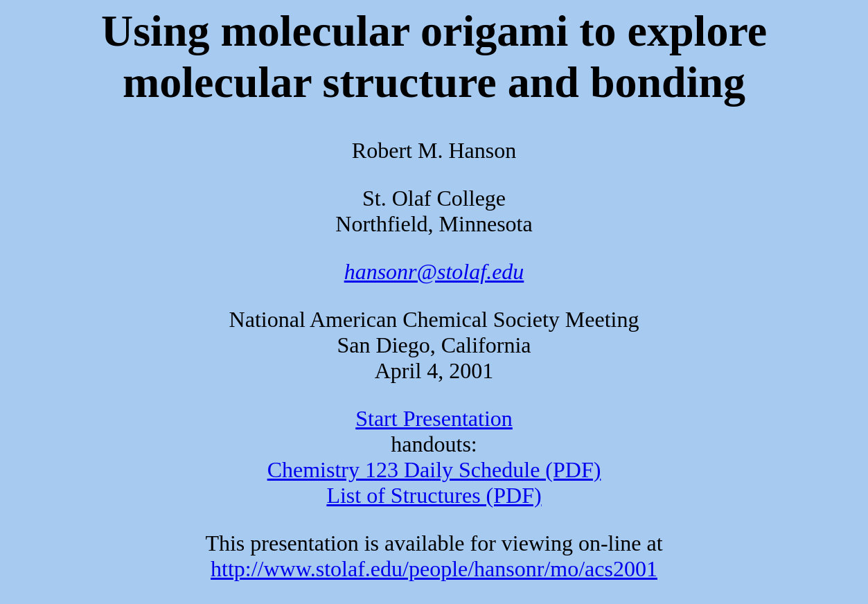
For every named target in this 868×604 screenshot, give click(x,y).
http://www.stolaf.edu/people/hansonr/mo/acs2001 (434, 569)
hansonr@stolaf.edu (434, 272)
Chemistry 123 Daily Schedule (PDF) (434, 470)
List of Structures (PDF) (434, 495)
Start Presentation (434, 418)
